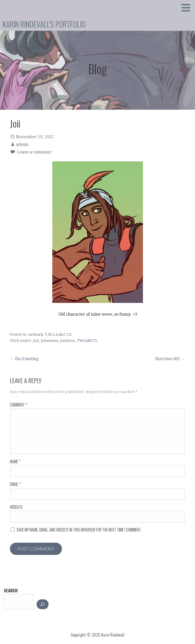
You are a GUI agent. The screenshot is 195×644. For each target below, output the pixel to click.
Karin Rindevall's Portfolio (44, 24)
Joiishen (68, 341)
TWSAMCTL (87, 341)
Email (15, 484)
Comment (18, 405)
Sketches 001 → (170, 359)
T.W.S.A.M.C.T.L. (59, 334)
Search (11, 591)
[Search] (43, 604)
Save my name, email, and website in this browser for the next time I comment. (79, 530)
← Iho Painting (24, 359)
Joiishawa (50, 341)
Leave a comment (34, 152)
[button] (188, 8)
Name (15, 461)
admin (22, 144)
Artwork (36, 334)
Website (16, 507)
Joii (36, 341)
